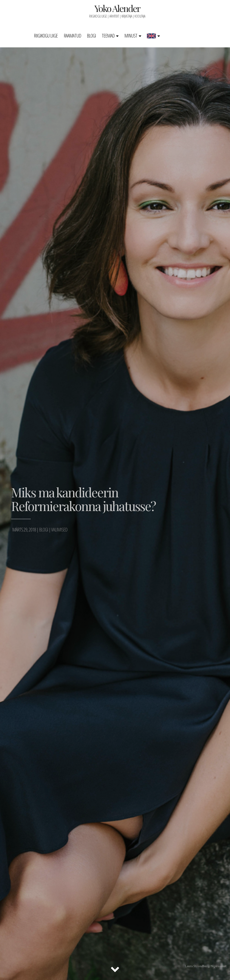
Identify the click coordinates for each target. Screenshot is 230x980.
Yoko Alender (117, 8)
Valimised (59, 529)
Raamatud (72, 35)
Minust (131, 35)
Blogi (91, 35)
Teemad (108, 35)
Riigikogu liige (46, 35)
